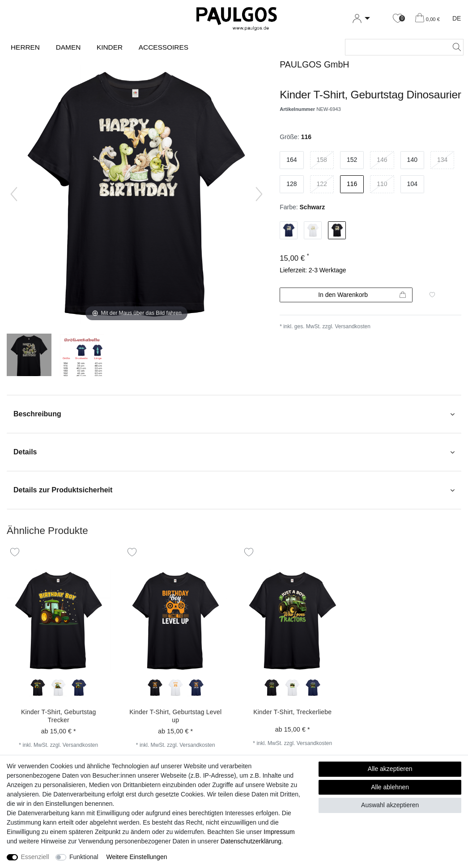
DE (457, 18)
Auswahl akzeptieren (390, 805)
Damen (68, 47)
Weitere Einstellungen (137, 857)
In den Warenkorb (362, 295)
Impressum (279, 832)
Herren (25, 47)
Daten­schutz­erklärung (251, 841)
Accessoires (164, 47)
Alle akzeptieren (390, 769)
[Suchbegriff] (395, 47)
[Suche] (454, 47)
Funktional (84, 857)
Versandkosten (353, 326)
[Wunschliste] (398, 19)
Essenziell (35, 857)
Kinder (110, 47)
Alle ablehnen (390, 787)
